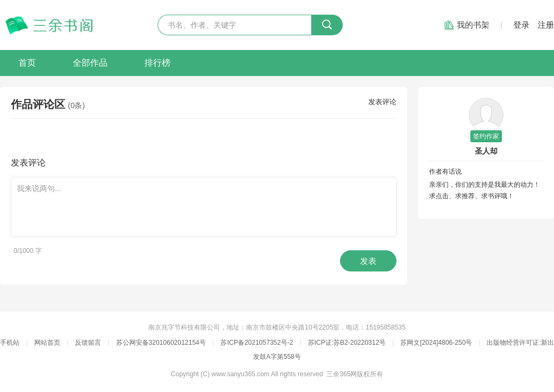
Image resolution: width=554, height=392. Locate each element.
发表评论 (382, 102)
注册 (546, 25)
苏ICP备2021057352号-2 (257, 343)
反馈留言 (88, 343)
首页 (27, 63)
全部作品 (90, 63)
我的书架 (473, 25)
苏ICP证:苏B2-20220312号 (347, 343)
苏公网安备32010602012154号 (161, 343)
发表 (368, 261)
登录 (521, 25)
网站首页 (47, 343)
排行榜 (158, 63)
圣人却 (486, 151)
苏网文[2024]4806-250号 (436, 343)
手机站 (10, 343)
